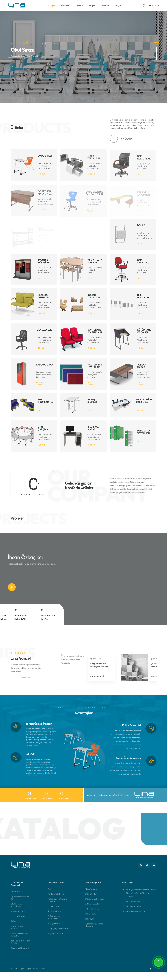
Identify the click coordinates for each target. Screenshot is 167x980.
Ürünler (79, 5)
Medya (105, 5)
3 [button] (157, 68)
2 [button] (157, 63)
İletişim (118, 5)
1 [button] (157, 43)
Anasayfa (51, 5)
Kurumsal (66, 5)
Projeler (93, 5)
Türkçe (153, 5)
